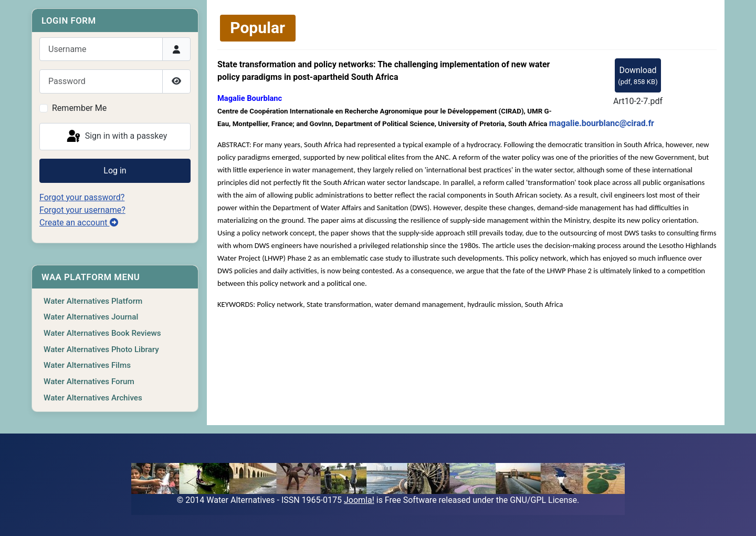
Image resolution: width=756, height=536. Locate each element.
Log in (115, 171)
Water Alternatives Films (87, 365)
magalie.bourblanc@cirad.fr (602, 123)
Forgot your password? (82, 197)
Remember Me (79, 108)
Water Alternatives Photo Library (101, 349)
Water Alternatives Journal (91, 317)
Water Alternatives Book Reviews (102, 333)
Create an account (79, 223)
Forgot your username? (82, 210)
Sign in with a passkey (116, 137)
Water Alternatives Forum (89, 382)
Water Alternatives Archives (93, 398)
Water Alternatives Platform (93, 301)
